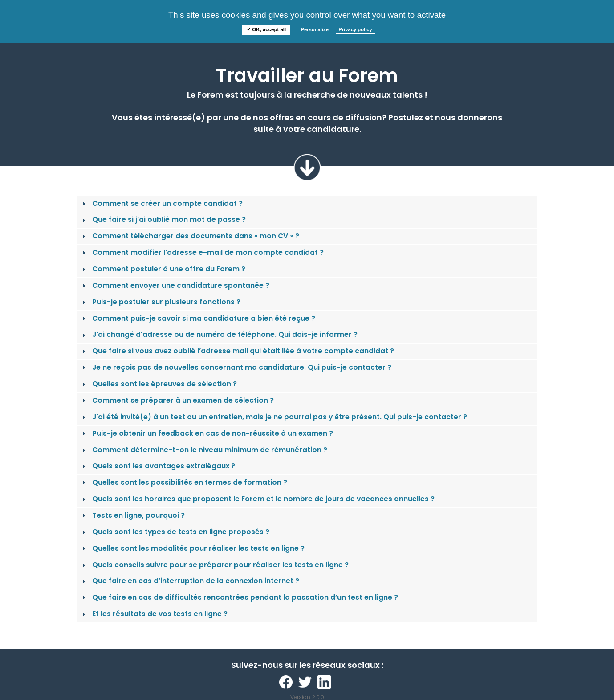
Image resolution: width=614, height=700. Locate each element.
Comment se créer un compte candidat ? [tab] (161, 203)
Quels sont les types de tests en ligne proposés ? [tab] (175, 532)
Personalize (315, 29)
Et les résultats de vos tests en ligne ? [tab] (154, 614)
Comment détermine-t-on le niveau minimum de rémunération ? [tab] (204, 450)
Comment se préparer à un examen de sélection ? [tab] (177, 400)
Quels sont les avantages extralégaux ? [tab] (158, 466)
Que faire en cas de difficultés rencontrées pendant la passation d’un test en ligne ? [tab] (239, 597)
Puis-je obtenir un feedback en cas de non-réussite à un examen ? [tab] (207, 433)
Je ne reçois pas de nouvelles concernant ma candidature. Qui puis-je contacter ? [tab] (236, 367)
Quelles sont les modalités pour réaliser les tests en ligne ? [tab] (192, 548)
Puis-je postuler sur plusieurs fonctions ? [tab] (160, 302)
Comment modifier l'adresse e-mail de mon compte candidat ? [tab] (202, 252)
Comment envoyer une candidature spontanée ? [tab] (175, 285)
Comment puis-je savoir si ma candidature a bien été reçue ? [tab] (198, 318)
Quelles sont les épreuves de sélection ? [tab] (159, 384)
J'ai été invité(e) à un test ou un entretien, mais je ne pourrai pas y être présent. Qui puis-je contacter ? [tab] (274, 417)
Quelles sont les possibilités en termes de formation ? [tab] (184, 482)
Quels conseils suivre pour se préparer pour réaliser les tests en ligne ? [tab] (214, 565)
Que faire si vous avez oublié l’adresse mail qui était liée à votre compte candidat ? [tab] (237, 351)
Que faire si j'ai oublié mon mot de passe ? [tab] (163, 219)
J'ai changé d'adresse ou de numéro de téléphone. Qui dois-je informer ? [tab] (219, 334)
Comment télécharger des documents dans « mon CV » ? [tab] (190, 236)
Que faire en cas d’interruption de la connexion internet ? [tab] (190, 581)
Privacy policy (355, 29)
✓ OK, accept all (266, 29)
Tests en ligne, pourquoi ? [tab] (132, 515)
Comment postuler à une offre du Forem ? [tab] (163, 269)
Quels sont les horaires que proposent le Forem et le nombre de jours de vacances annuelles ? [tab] (257, 499)
